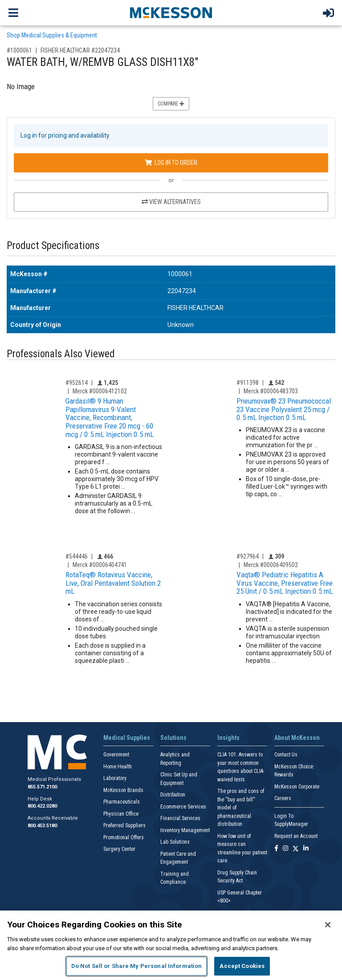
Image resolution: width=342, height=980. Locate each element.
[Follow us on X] (296, 849)
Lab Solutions (175, 842)
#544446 (77, 556)
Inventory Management (185, 830)
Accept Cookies (242, 966)
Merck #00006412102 (100, 391)
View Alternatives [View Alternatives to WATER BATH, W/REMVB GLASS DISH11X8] (171, 202)
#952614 (77, 383)
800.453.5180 (42, 826)
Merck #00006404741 (100, 565)
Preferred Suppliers (124, 825)
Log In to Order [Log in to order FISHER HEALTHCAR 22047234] (171, 163)
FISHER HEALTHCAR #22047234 (80, 50)
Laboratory (115, 778)
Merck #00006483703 (271, 391)
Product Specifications (53, 246)
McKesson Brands (123, 790)
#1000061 (19, 50)
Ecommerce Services (183, 807)
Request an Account (296, 836)
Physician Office (121, 814)
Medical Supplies (127, 738)
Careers (283, 798)
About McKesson (297, 738)
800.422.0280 (42, 806)
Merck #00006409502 (271, 565)
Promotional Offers (124, 837)
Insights (228, 738)
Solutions (173, 738)
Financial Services (180, 818)
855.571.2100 (42, 787)
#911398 (248, 383)
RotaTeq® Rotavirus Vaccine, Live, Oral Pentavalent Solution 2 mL (113, 583)
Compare (171, 104)
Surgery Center (119, 849)
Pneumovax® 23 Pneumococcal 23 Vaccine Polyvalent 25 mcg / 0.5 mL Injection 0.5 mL (284, 409)
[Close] (328, 925)
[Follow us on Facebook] (276, 849)
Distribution (173, 795)
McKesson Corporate (297, 787)
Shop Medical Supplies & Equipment (52, 35)
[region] (171, 945)
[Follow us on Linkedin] (306, 849)
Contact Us (286, 755)
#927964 (248, 556)
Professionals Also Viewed (61, 354)
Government (116, 755)
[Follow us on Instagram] (285, 849)
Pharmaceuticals (122, 802)
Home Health (118, 767)
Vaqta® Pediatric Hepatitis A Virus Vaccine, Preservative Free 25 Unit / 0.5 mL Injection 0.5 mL (285, 583)
